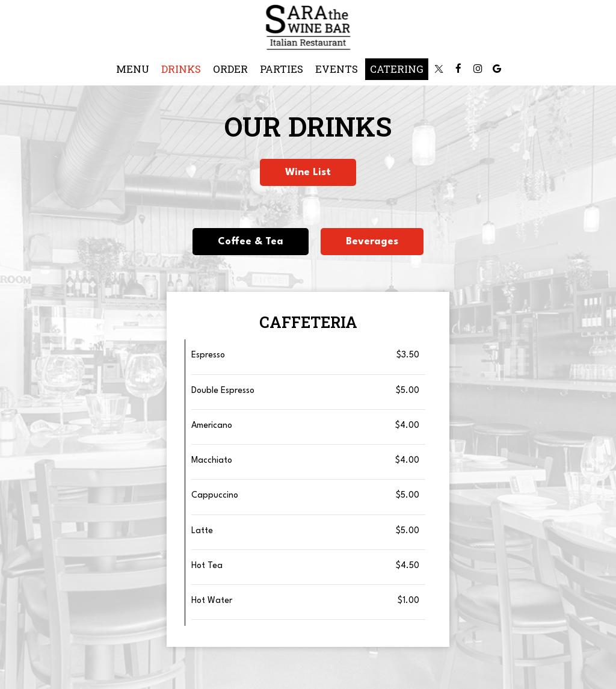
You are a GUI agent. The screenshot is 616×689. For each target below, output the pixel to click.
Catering (397, 69)
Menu (133, 69)
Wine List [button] (308, 172)
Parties (282, 69)
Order (230, 69)
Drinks (181, 69)
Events (337, 69)
